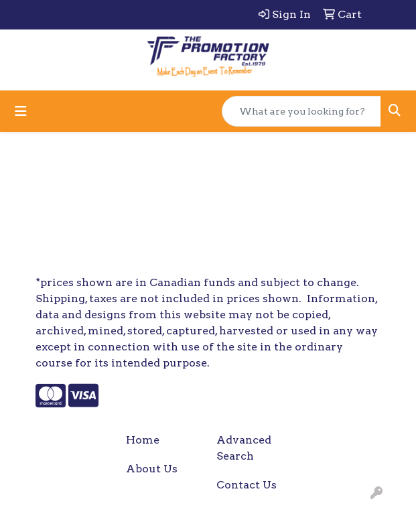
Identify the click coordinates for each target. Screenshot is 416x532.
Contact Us (247, 485)
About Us (152, 469)
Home (143, 440)
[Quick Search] (301, 111)
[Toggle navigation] (21, 111)
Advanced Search (244, 448)
